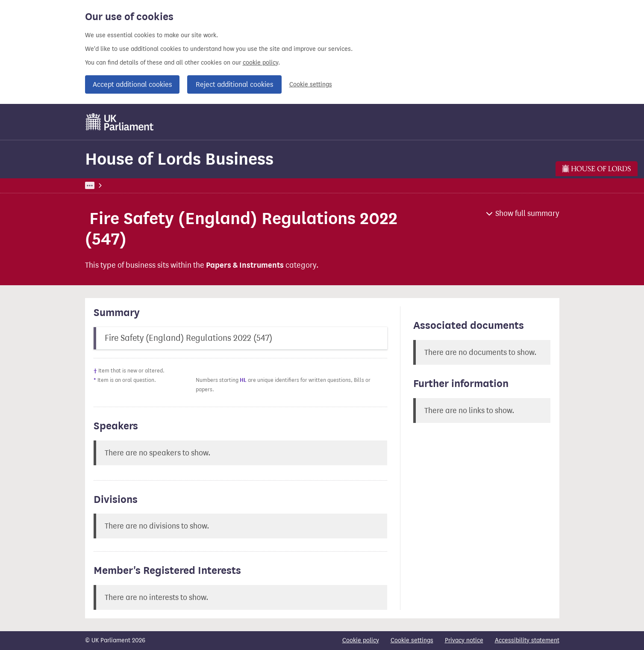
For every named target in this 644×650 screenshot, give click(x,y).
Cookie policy (361, 640)
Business (148, 185)
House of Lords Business (179, 159)
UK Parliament (104, 185)
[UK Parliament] (120, 122)
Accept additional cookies (132, 84)
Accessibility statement (527, 640)
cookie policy (260, 63)
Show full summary (527, 213)
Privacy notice (464, 640)
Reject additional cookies (234, 84)
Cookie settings (311, 84)
